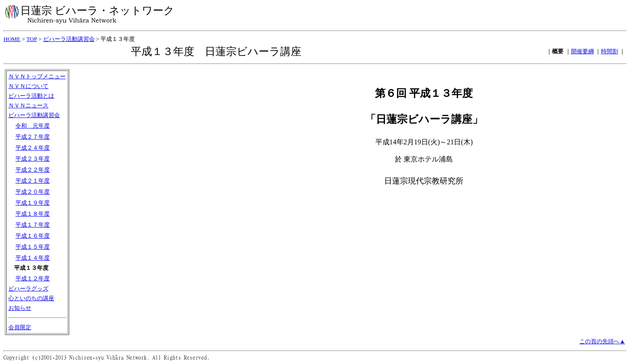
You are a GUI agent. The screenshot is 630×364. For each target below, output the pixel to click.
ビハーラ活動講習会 (69, 39)
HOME (12, 39)
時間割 (610, 51)
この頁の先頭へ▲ (602, 341)
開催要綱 (582, 51)
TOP (32, 39)
